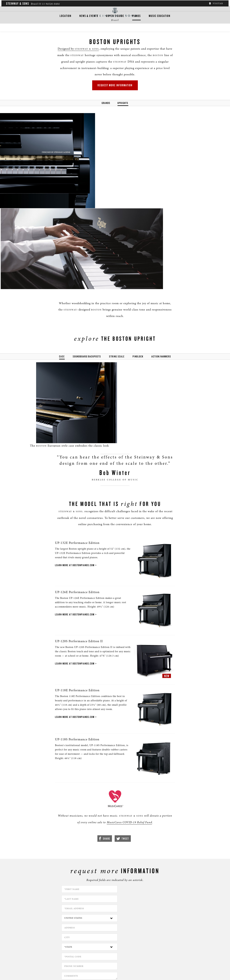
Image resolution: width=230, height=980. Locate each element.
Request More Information (115, 91)
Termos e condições (69, 962)
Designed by (74, 53)
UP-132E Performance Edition (73, 452)
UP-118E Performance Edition (73, 609)
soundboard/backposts (87, 263)
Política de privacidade (41, 962)
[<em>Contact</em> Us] (94, 945)
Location (65, 30)
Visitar (216, 3)
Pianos (136, 30)
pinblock (138, 263)
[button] (78, 945)
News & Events (89, 30)
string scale (117, 263)
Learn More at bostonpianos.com (70, 474)
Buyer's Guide (115, 30)
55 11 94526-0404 (48, 4)
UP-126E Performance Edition (73, 504)
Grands (106, 109)
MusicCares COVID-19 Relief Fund (124, 749)
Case (62, 263)
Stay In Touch (144, 942)
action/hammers (161, 263)
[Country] (144, 825)
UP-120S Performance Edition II (74, 557)
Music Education (160, 30)
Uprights (123, 109)
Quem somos (16, 962)
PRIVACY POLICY (159, 864)
